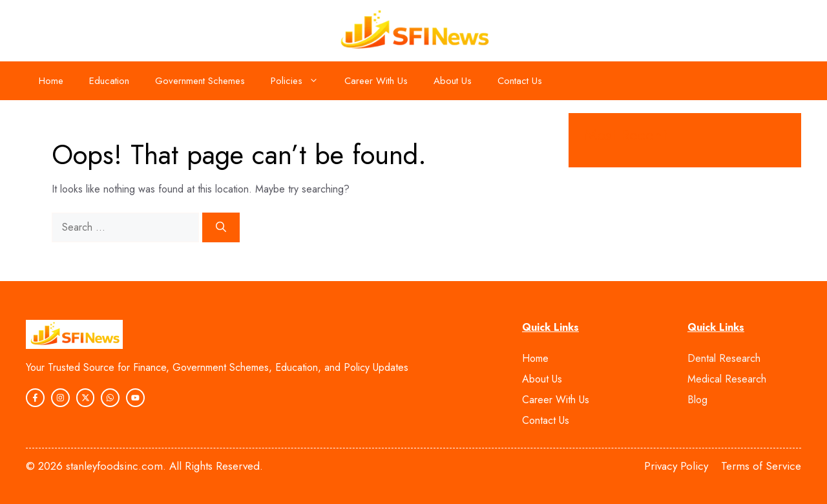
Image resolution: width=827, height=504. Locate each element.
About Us (453, 81)
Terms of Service (761, 466)
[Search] (221, 227)
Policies (301, 81)
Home (51, 81)
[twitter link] (135, 398)
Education (109, 81)
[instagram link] (35, 398)
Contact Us (520, 81)
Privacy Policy (676, 466)
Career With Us (376, 81)
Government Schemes (200, 81)
